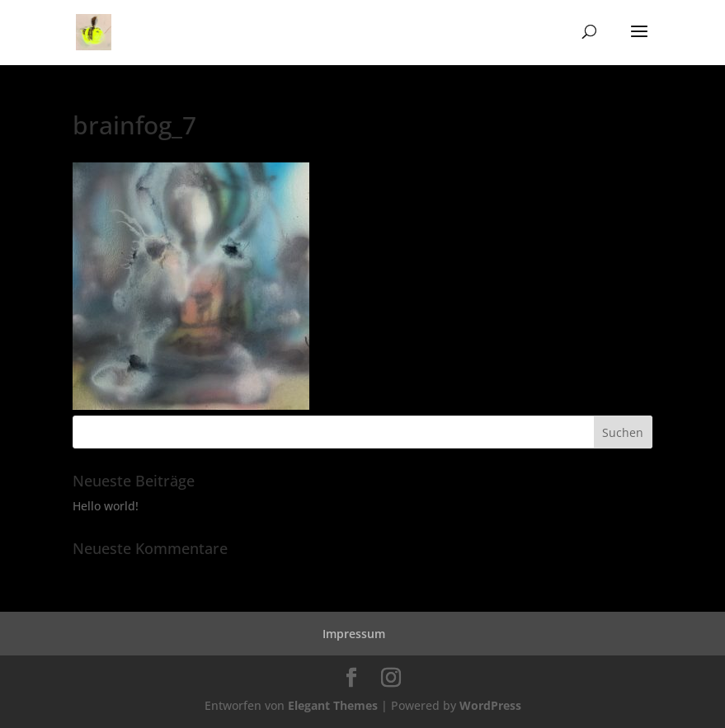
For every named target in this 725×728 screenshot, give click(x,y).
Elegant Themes (333, 705)
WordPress (490, 705)
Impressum (354, 634)
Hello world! (106, 506)
